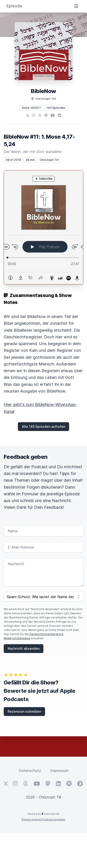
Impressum (59, 771)
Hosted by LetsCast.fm (43, 814)
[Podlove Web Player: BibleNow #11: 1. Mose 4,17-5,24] (43, 227)
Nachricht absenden (24, 648)
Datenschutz (30, 771)
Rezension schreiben (24, 711)
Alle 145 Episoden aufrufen (43, 426)
